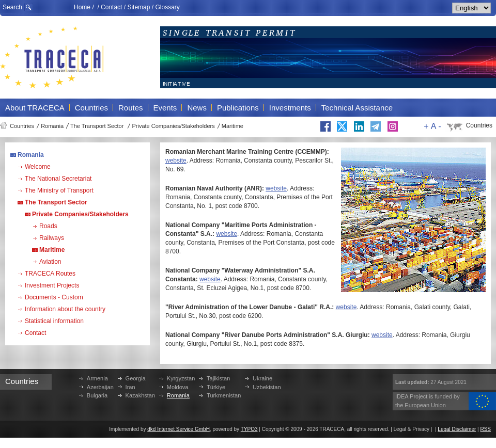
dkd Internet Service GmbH (179, 429)
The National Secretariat (58, 179)
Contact (111, 7)
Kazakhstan (140, 395)
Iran (130, 387)
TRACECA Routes (50, 274)
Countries (22, 126)
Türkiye (216, 387)
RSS (485, 429)
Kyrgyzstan (181, 378)
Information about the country (65, 309)
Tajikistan (218, 378)
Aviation (50, 262)
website (176, 161)
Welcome (38, 167)
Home (82, 7)
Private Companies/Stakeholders (173, 126)
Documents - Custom (54, 297)
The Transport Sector (98, 126)
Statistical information (54, 321)
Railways (52, 238)
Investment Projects (52, 285)
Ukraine (262, 378)
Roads (48, 226)
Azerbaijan (100, 387)
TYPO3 (249, 429)
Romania (52, 126)
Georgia (136, 378)
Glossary (167, 7)
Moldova (178, 387)
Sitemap (138, 7)
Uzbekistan (267, 387)
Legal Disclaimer (457, 429)
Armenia (97, 378)
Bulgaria (97, 395)
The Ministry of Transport (59, 190)
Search (12, 7)
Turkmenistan (224, 395)
